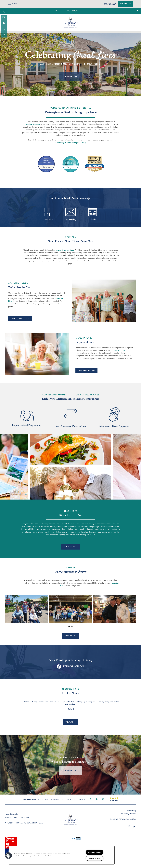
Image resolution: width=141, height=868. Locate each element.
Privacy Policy (131, 810)
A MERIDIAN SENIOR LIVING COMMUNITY (21, 823)
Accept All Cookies (95, 852)
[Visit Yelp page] (97, 799)
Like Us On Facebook (73, 666)
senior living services (65, 250)
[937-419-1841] (4, 12)
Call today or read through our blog (70, 143)
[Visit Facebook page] (90, 799)
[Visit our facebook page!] (4, 23)
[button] (138, 10)
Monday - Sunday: (11, 817)
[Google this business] (103, 799)
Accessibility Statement (128, 814)
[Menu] (12, 4)
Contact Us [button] (71, 77)
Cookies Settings (94, 858)
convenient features (31, 124)
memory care (119, 350)
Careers (42, 823)
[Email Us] (4, 17)
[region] (62, 855)
